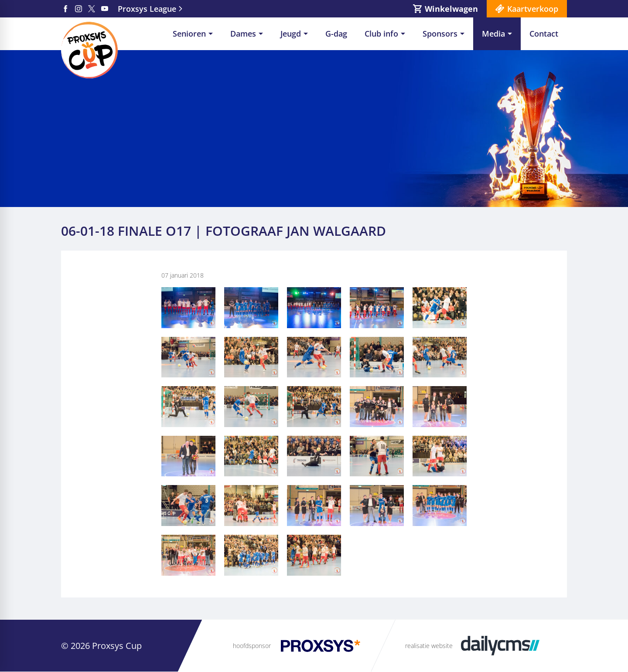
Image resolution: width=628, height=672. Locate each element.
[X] (92, 9)
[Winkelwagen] (445, 9)
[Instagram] (78, 9)
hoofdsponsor (252, 646)
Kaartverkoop (533, 9)
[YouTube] (105, 9)
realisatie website (429, 646)
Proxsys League (147, 9)
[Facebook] (65, 9)
